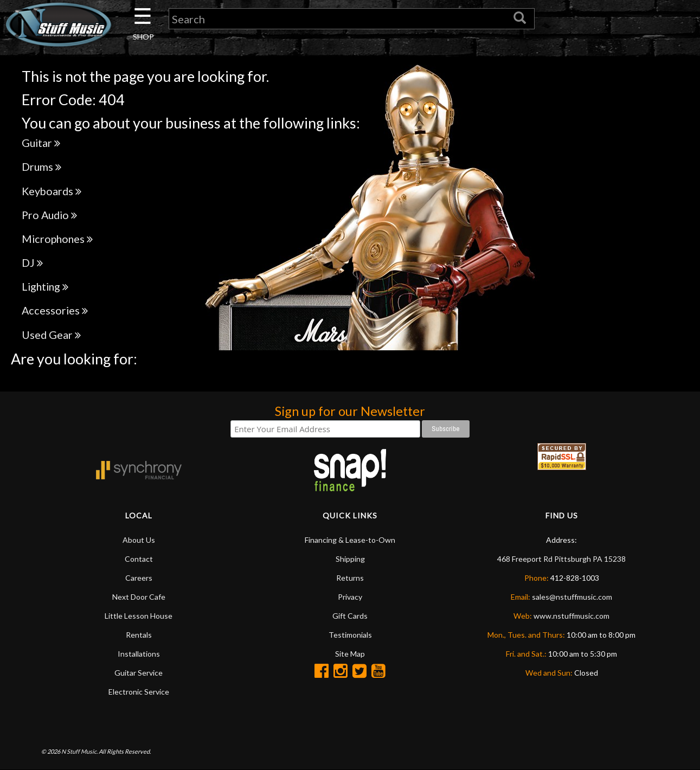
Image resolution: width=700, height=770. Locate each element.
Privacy (350, 597)
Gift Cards (350, 616)
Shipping (350, 559)
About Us (139, 540)
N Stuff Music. (79, 751)
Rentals (139, 635)
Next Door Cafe (139, 597)
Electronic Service (139, 692)
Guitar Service (139, 673)
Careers (139, 578)
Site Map (350, 654)
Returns (350, 578)
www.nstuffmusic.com (571, 616)
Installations (139, 654)
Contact (139, 559)
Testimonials (350, 635)
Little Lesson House (139, 616)
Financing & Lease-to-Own (350, 540)
